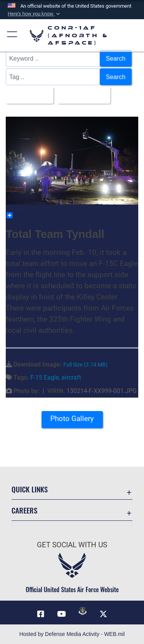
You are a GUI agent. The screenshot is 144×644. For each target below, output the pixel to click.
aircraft (71, 377)
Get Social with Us (72, 545)
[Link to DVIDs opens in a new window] (83, 611)
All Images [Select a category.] (27, 95)
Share (18, 215)
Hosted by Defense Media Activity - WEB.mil (72, 634)
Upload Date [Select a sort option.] (81, 95)
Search (116, 58)
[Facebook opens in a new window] (41, 614)
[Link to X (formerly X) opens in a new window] (103, 614)
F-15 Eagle (45, 377)
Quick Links (30, 489)
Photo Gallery (72, 419)
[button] (35, 14)
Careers (24, 510)
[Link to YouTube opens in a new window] (61, 614)
